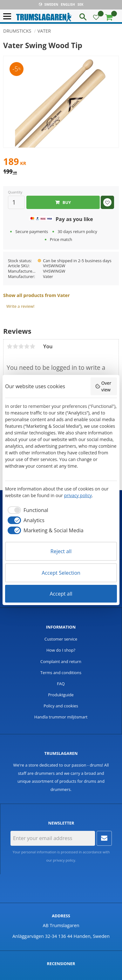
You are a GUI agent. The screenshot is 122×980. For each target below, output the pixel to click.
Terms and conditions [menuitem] (61, 673)
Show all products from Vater (36, 295)
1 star (10, 346)
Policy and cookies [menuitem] (61, 706)
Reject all (61, 551)
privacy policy (64, 860)
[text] (61, 162)
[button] (9, 17)
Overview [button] (103, 386)
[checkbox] (27, 510)
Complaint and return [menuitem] (61, 661)
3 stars (21, 346)
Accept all (61, 594)
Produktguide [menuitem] (61, 695)
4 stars (27, 346)
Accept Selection (61, 573)
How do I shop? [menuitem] (61, 650)
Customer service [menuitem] (61, 639)
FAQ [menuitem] (61, 684)
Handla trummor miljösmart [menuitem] (61, 717)
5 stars (32, 346)
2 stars (15, 346)
